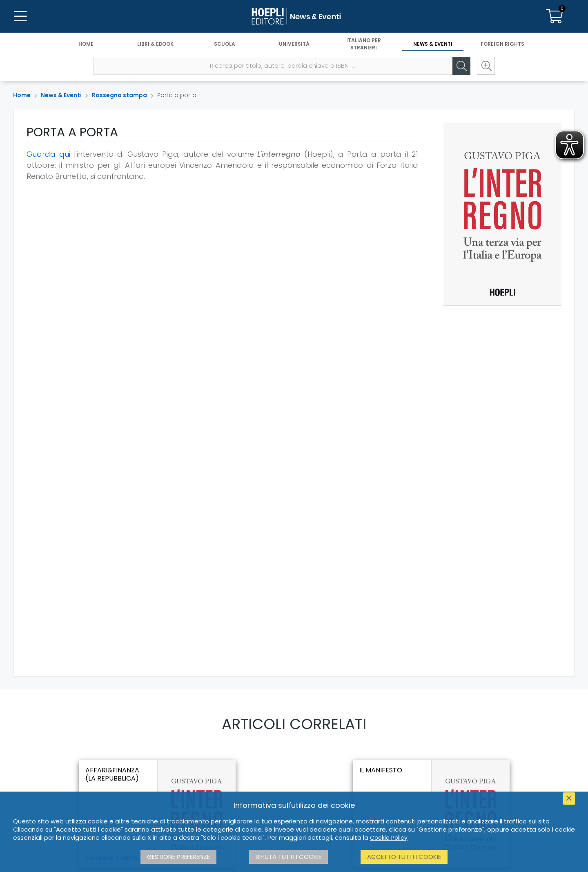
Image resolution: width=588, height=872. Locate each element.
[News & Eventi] (294, 16)
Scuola (225, 44)
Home (86, 44)
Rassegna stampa (119, 95)
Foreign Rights (502, 44)
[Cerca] (461, 66)
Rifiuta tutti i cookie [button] (288, 857)
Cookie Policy (389, 838)
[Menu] (20, 16)
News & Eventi (433, 44)
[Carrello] (555, 16)
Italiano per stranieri (364, 44)
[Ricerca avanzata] (486, 66)
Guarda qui (48, 154)
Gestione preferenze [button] (178, 857)
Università (294, 44)
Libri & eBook (155, 44)
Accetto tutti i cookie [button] (404, 857)
